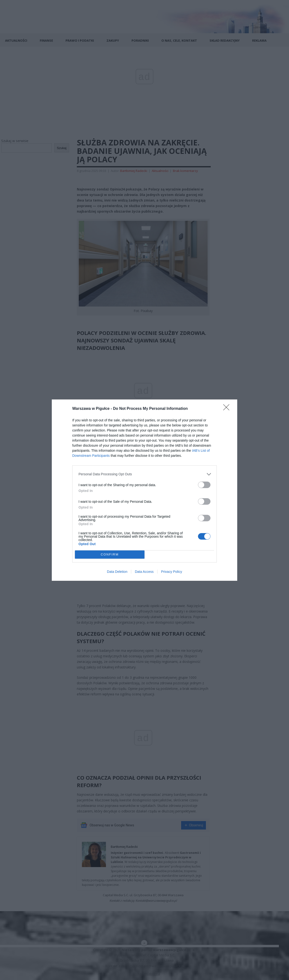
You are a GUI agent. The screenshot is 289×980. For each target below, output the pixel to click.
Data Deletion (117, 572)
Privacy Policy (172, 572)
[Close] (228, 409)
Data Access (144, 572)
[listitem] (144, 474)
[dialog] (144, 490)
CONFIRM (110, 554)
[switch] (204, 485)
